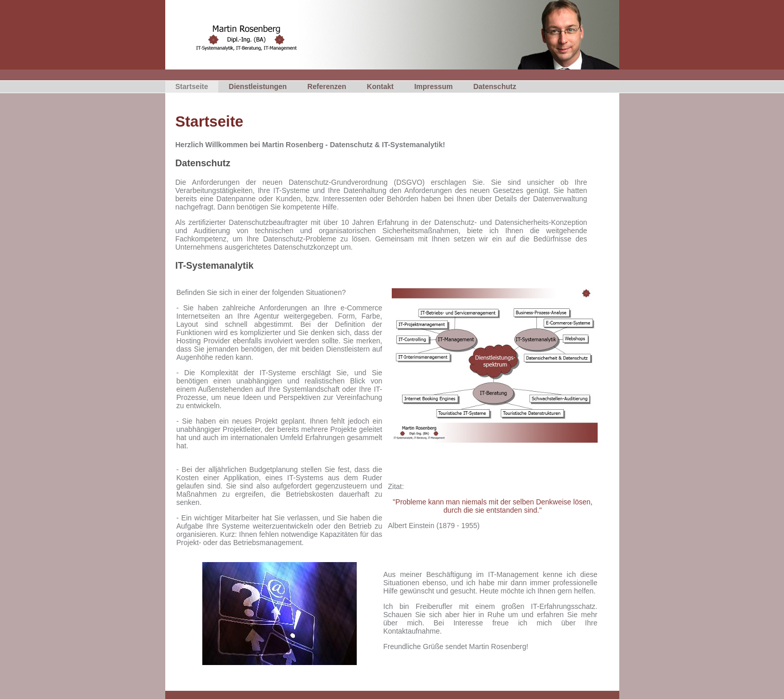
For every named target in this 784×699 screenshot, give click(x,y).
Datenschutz (494, 86)
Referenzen (327, 86)
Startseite (192, 86)
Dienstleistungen (258, 86)
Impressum (434, 86)
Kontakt (380, 86)
